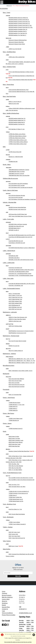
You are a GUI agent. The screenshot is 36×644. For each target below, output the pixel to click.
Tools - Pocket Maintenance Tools (12, 473)
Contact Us (5, 609)
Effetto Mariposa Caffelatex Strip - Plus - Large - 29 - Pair (21, 359)
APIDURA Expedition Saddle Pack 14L (17, 118)
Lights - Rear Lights (8, 278)
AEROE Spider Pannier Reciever (16, 442)
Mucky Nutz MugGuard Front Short (17, 387)
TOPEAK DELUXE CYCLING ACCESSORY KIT (19, 491)
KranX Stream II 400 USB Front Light (17, 243)
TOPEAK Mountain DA (14, 420)
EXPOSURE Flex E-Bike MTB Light (16, 226)
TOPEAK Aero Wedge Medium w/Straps (18, 136)
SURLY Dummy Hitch (13, 534)
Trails (3, 611)
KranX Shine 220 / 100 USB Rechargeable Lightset (20, 274)
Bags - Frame (7, 13)
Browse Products (7, 595)
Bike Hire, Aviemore (7, 597)
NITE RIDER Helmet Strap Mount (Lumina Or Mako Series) (22, 248)
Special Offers (6, 607)
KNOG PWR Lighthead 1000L (15, 301)
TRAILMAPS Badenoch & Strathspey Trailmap (19, 170)
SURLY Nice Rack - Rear (14, 464)
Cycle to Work (6, 599)
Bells (4, 147)
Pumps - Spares (7, 423)
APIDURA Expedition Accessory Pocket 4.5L (18, 18)
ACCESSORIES (4, 9)
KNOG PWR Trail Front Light (15, 309)
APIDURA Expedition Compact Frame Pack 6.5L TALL (21, 27)
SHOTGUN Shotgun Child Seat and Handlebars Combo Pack (22, 199)
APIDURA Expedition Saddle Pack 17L (17, 120)
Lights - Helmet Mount (9, 251)
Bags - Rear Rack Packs (9, 96)
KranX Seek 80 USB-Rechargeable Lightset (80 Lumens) (21, 270)
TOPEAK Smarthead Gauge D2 (16, 429)
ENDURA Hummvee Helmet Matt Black (17, 207)
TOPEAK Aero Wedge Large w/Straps (17, 134)
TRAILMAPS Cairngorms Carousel (16, 174)
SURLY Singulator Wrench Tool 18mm (17, 487)
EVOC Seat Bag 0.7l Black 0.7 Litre (17, 129)
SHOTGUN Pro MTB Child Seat (16, 198)
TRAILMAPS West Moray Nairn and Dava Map (19, 175)
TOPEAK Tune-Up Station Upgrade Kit (17, 524)
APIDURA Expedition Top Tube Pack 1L (17, 35)
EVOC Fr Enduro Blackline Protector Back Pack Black (21, 80)
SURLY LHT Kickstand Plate (15, 395)
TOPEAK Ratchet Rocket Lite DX (16, 499)
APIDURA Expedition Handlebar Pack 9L (18, 31)
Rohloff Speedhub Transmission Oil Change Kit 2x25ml (21, 331)
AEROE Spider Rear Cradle (15, 444)
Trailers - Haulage (8, 527)
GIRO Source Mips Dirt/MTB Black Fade (18, 214)
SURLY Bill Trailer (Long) (14, 532)
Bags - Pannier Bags (8, 85)
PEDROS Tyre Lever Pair (14, 346)
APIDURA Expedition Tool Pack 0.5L (17, 124)
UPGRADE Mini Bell (13, 162)
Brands (4, 605)
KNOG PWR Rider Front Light (15, 307)
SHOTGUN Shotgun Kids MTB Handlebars (18, 184)
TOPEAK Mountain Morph (14, 403)
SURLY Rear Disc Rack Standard (16, 466)
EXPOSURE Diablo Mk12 (14, 258)
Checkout (5, 593)
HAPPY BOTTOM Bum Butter (15, 326)
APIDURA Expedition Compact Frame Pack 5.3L (19, 24)
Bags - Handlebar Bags (9, 52)
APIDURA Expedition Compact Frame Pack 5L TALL (20, 26)
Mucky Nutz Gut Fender (14, 383)
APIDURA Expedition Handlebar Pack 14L (18, 29)
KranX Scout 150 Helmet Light (15, 268)
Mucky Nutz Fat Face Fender (15, 381)
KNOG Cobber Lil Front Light (15, 296)
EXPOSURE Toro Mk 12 (14, 230)
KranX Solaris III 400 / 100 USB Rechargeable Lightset (21, 276)
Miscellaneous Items (9, 366)
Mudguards (6, 374)
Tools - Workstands (8, 517)
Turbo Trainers (7, 541)
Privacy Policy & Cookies (9, 615)
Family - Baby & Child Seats (10, 190)
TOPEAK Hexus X (13, 495)
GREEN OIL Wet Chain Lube (15, 321)
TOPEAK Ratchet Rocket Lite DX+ (16, 501)
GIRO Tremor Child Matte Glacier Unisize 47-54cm (20, 216)
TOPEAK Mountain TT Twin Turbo (16, 405)
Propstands (6, 389)
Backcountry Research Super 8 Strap (17, 44)
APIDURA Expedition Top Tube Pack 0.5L (18, 33)
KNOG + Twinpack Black (14, 294)
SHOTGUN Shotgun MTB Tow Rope (17, 186)
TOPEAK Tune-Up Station (14, 522)
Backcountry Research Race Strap (16, 42)
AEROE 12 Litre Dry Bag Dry (15, 102)
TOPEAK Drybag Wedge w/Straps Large (18, 140)
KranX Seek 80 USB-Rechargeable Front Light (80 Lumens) (22, 235)
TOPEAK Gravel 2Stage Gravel (16, 419)
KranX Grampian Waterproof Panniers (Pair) (19, 90)
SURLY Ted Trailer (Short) (14, 536)
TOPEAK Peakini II (13, 409)
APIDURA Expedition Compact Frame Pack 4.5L (19, 22)
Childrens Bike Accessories (10, 178)
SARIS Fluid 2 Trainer (13, 546)
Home (4, 591)
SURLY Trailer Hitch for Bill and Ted (17, 538)
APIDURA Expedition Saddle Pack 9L (17, 122)
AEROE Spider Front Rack (14, 439)
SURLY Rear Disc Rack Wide (15, 468)
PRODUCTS (9, 6)
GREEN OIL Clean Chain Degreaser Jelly (18, 317)
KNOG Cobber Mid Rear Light (15, 299)
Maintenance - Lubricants (10, 312)
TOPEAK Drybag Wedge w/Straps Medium (18, 142)
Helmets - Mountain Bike (10, 202)
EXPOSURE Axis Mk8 (13, 256)
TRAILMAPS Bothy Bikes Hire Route (17, 172)
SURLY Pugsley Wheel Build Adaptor (17, 514)
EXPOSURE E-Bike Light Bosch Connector (18, 224)
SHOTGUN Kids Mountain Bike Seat (17, 196)
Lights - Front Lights (8, 219)
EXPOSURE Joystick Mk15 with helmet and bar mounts (21, 260)
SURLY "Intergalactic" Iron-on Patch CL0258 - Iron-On (20, 371)
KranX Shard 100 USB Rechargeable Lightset (19, 272)
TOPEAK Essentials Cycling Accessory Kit (18, 493)
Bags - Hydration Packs (9, 67)
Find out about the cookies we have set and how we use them (18, 642)
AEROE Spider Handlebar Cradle (16, 440)
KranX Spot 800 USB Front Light (16, 241)
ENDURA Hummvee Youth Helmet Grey (17, 209)
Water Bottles (7, 549)
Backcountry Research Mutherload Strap (18, 40)
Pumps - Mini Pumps (8, 413)
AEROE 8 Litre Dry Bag (14, 104)
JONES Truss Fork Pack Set (15, 49)
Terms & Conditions (7, 613)
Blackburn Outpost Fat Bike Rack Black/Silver (19, 451)
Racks (5, 431)
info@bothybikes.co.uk (25, 613)
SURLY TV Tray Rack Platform (15, 470)
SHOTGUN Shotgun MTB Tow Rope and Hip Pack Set (21, 188)
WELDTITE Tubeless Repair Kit (16, 351)
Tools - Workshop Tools (9, 504)
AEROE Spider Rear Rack (14, 446)
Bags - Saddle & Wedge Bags (11, 113)
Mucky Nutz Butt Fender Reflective (16, 379)
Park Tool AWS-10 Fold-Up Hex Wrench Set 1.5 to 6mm (21, 478)
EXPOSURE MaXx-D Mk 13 (14, 228)
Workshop (5, 603)
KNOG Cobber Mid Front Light (15, 298)
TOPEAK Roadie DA (13, 410)
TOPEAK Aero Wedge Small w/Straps (17, 138)
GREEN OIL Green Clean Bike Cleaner (17, 319)
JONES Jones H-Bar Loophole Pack (17, 57)
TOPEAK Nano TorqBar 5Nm (15, 497)
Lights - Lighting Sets (9, 263)
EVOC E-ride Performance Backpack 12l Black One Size (21, 72)
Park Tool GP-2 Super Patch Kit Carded (17, 341)
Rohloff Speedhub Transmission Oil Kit (17, 333)
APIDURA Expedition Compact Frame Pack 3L (19, 20)
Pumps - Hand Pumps (9, 398)
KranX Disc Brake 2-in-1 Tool (15, 509)
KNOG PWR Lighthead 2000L (15, 303)
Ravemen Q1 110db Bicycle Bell (16, 157)
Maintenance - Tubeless (9, 354)
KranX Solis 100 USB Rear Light (16, 286)
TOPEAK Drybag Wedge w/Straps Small (18, 144)
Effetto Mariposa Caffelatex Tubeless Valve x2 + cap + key (22, 363)
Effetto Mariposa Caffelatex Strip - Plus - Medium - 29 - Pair (22, 361)
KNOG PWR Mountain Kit (14, 305)
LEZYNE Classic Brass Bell (15, 152)
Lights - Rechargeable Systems (11, 288)
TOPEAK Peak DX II (13, 407)
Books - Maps (7, 165)
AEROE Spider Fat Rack (14, 437)
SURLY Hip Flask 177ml (14, 485)
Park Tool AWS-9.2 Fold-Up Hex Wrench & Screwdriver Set (21, 480)
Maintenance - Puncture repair (11, 336)
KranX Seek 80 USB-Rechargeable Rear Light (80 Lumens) (22, 284)
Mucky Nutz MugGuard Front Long (17, 385)
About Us (5, 601)
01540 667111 (23, 609)
